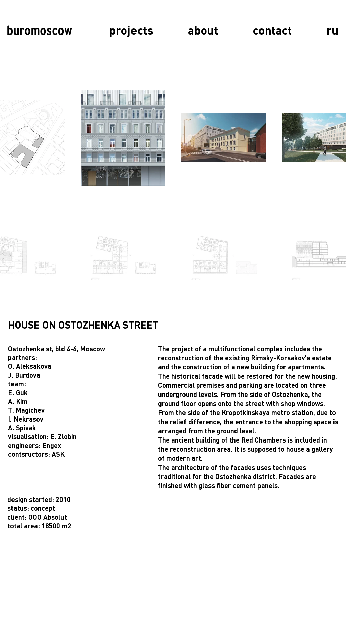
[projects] (131, 30)
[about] (203, 30)
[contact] (272, 30)
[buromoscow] (39, 30)
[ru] (332, 30)
